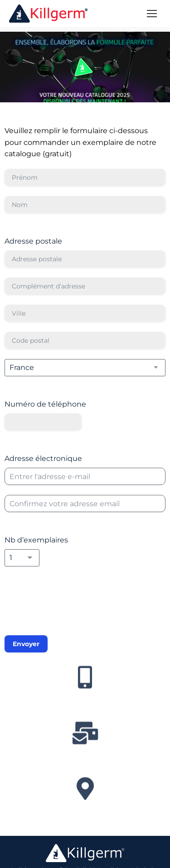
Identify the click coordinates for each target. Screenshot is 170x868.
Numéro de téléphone (45, 404)
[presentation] (73, 607)
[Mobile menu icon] (152, 14)
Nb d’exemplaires (36, 540)
